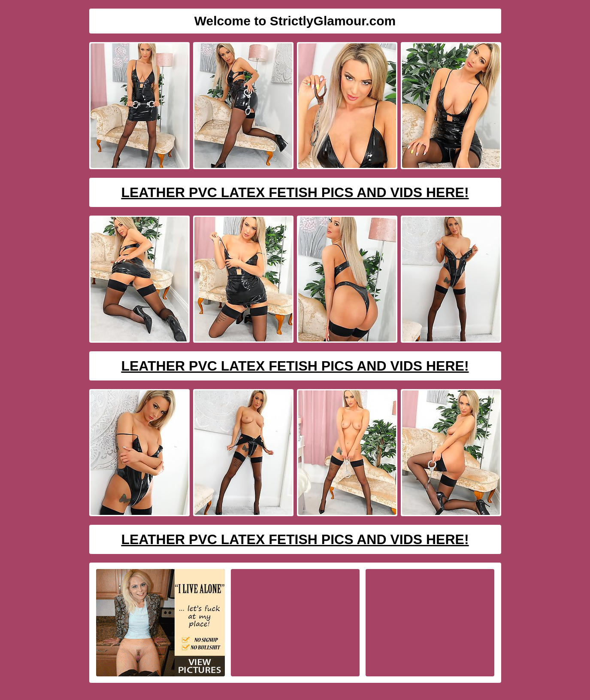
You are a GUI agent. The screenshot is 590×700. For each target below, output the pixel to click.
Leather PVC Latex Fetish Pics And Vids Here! (295, 192)
